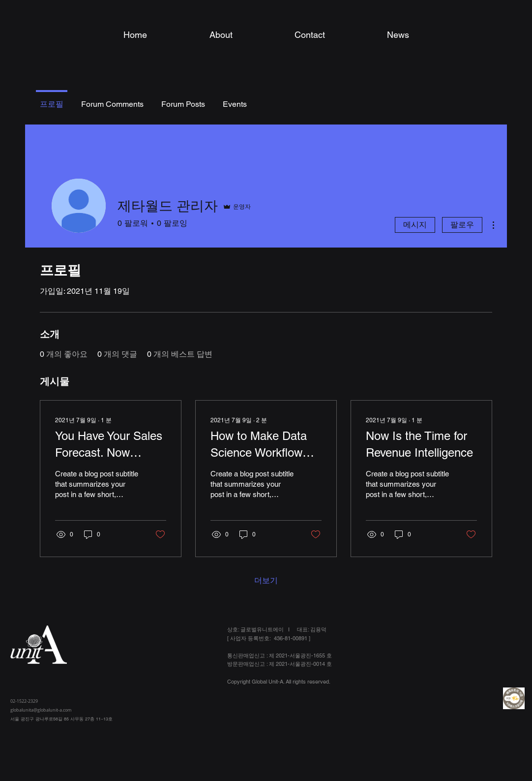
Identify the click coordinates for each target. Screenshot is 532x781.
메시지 (415, 225)
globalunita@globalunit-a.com (41, 710)
